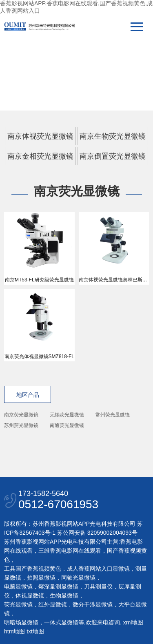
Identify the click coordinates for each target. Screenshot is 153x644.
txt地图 (35, 631)
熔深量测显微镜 (58, 586)
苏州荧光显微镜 (21, 425)
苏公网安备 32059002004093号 (96, 533)
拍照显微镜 (41, 578)
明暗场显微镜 (21, 622)
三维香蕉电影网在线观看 (70, 551)
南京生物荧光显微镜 (113, 136)
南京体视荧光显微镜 (40, 136)
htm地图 (14, 631)
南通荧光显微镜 (67, 425)
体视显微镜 (30, 595)
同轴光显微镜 (78, 578)
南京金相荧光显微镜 (40, 156)
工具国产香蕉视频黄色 (33, 569)
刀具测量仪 (98, 586)
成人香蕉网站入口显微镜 (98, 569)
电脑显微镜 (18, 586)
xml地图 (133, 622)
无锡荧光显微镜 (67, 415)
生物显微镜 (64, 595)
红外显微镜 (53, 604)
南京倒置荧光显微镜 (113, 156)
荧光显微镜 (18, 604)
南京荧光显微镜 (21, 415)
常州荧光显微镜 (113, 415)
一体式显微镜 (61, 622)
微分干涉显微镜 (93, 604)
